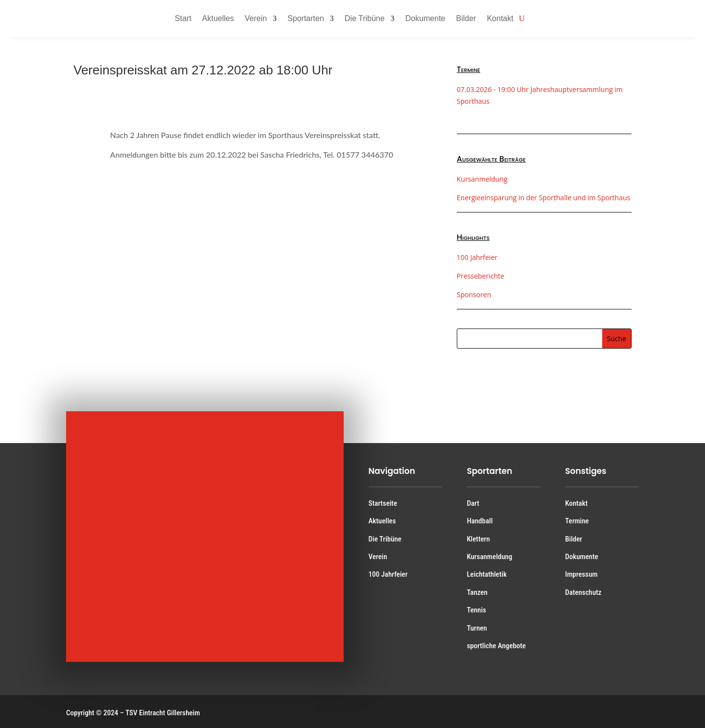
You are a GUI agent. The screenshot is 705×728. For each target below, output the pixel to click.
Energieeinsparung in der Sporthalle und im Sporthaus (543, 198)
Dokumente (425, 18)
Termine (577, 521)
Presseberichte (481, 276)
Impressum (581, 574)
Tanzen (477, 592)
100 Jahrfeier (477, 257)
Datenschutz (583, 592)
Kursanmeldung (482, 179)
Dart (473, 503)
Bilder (466, 18)
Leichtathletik (487, 574)
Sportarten (306, 18)
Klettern (478, 539)
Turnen (477, 628)
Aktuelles (218, 18)
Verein (256, 18)
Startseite (383, 503)
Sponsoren (474, 294)
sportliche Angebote (496, 646)
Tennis (476, 610)
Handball (480, 521)
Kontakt (500, 18)
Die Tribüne (365, 18)
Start (183, 18)
